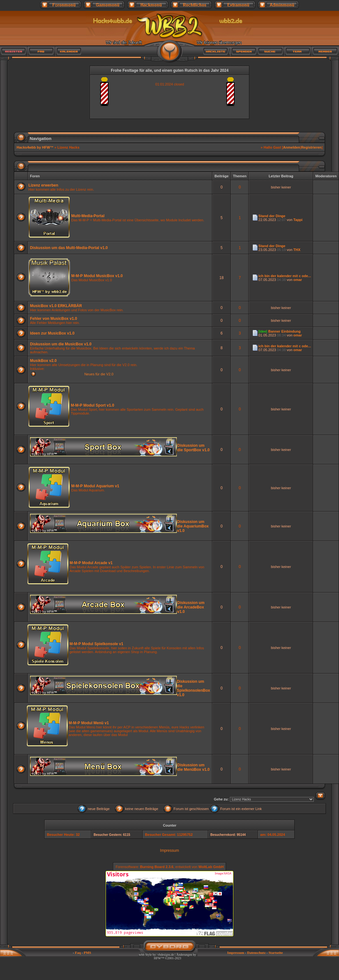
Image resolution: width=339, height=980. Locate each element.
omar (298, 280)
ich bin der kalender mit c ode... (285, 276)
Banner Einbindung (284, 331)
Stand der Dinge (272, 216)
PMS (87, 953)
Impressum (169, 851)
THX (297, 250)
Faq (78, 953)
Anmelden (292, 147)
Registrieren (311, 147)
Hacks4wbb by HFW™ (36, 147)
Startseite (276, 953)
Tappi (298, 220)
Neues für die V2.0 (99, 374)
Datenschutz (256, 953)
